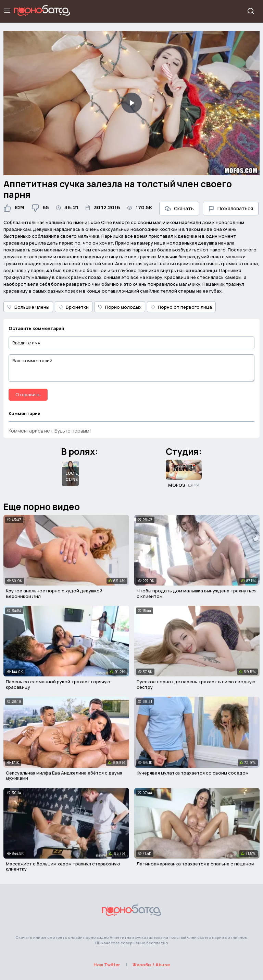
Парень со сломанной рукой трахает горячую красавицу (58, 684)
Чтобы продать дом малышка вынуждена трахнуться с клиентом (197, 593)
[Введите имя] (131, 343)
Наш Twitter (107, 965)
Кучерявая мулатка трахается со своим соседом (193, 773)
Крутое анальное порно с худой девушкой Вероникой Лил (54, 593)
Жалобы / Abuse (151, 965)
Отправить (28, 394)
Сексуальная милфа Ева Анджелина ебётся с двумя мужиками (64, 776)
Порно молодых (120, 307)
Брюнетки (74, 307)
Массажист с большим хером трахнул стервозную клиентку (63, 866)
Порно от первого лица (181, 307)
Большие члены (28, 307)
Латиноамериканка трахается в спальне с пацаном (196, 864)
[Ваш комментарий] (131, 368)
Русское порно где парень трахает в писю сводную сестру (196, 684)
